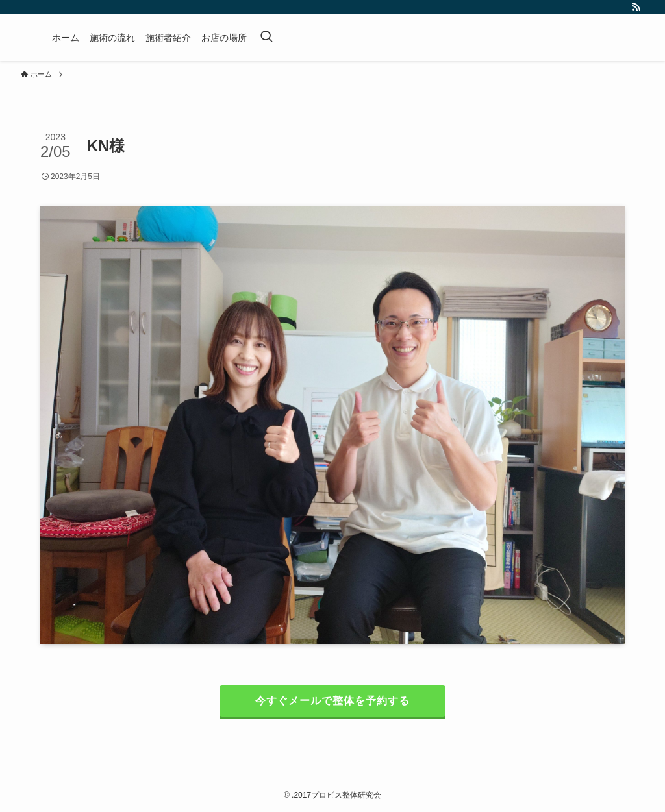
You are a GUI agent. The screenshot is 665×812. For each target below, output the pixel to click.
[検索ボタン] (266, 38)
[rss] (636, 7)
